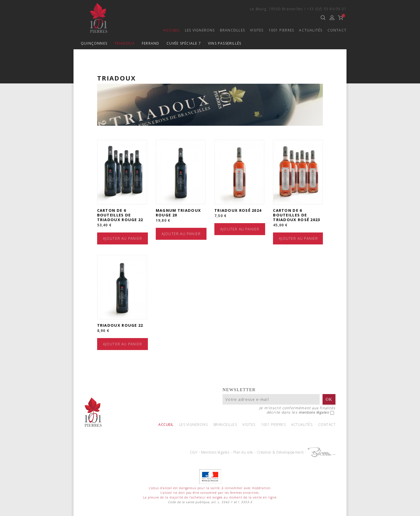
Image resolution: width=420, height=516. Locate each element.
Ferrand (150, 43)
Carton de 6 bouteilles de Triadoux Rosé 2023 (296, 215)
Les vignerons (200, 30)
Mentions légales (215, 453)
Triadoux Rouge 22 (120, 326)
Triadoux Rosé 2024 (238, 210)
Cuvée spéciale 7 (184, 43)
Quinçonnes (94, 43)
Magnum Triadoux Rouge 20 (178, 213)
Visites (257, 30)
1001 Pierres (281, 30)
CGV (194, 453)
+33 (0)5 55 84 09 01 (327, 9)
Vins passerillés (225, 43)
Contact (337, 30)
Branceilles (232, 30)
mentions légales (314, 413)
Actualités (311, 30)
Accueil (171, 30)
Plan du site (243, 453)
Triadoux (125, 43)
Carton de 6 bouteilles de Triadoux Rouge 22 (120, 215)
